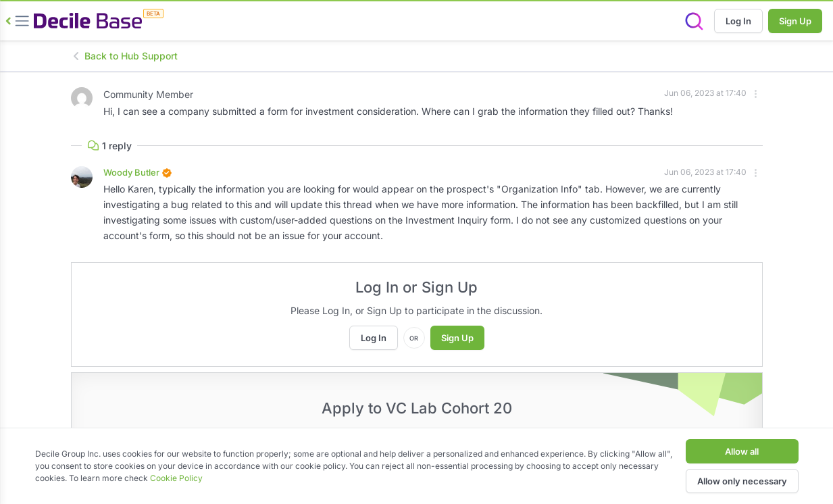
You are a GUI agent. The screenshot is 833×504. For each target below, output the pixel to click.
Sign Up (795, 21)
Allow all (742, 451)
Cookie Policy (176, 478)
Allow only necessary (742, 481)
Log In (738, 21)
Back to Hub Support (124, 56)
